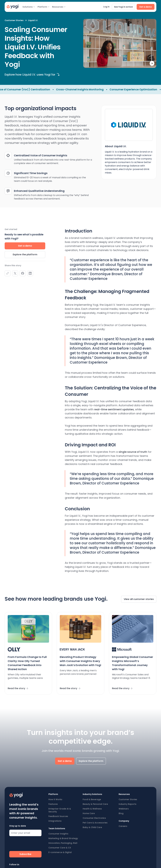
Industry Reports (127, 804)
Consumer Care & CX (60, 848)
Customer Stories (128, 799)
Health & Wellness (92, 809)
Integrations (55, 821)
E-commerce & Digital (60, 852)
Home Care (89, 813)
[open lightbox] (120, 43)
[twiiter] (15, 273)
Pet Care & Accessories (95, 823)
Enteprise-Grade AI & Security (60, 810)
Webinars (124, 809)
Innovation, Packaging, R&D (63, 843)
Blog (121, 813)
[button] (29, 7)
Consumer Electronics (94, 818)
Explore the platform (25, 254)
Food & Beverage (92, 799)
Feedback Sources (58, 816)
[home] (12, 7)
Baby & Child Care (92, 827)
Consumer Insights (58, 834)
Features (53, 804)
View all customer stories (139, 599)
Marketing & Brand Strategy (63, 838)
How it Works (55, 799)
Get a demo (25, 246)
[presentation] (31, 844)
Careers (123, 826)
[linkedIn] (30, 273)
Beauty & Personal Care (95, 804)
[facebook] (23, 273)
